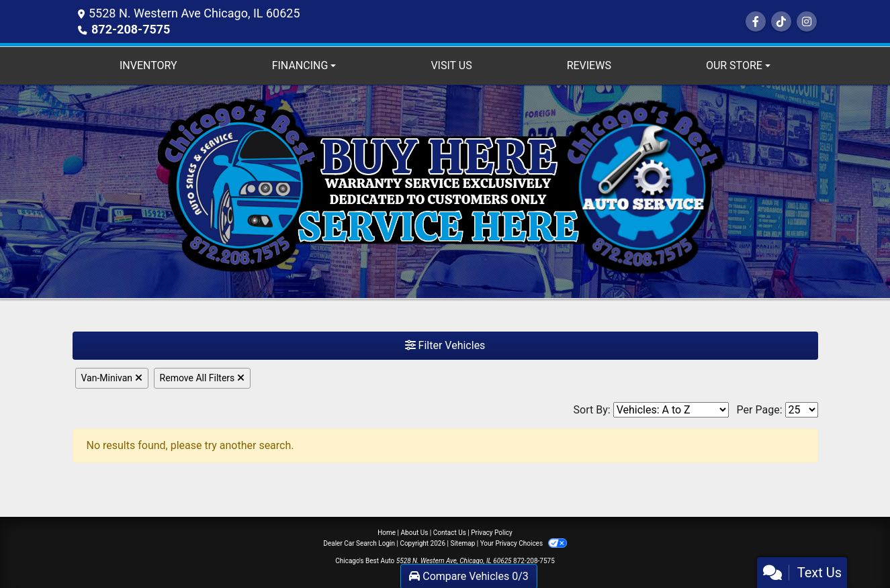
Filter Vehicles (445, 345)
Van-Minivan (112, 378)
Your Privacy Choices (524, 543)
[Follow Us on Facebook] (756, 22)
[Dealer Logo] (445, 191)
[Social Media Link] (781, 22)
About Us (415, 533)
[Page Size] (802, 410)
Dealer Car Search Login (359, 543)
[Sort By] (671, 410)
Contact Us (450, 533)
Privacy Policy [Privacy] (492, 533)
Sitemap (462, 543)
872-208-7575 (131, 29)
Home (387, 533)
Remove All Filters (202, 378)
